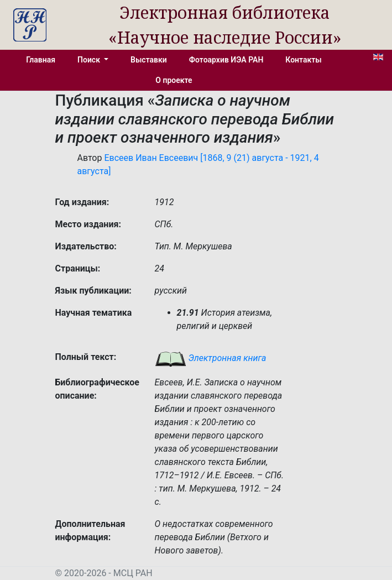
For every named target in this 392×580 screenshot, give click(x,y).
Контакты (303, 60)
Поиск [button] (90, 60)
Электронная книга (211, 358)
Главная (41, 60)
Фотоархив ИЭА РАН (226, 60)
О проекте (174, 80)
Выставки (149, 60)
